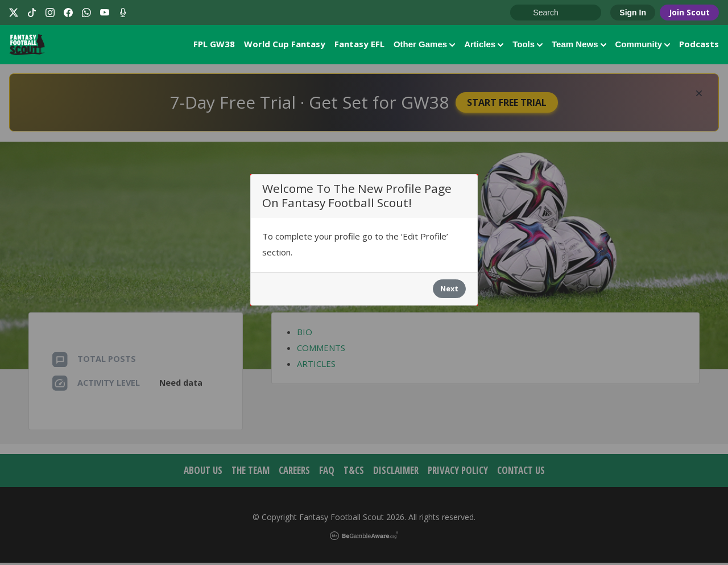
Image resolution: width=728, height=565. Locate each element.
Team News (579, 45)
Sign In (633, 13)
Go (524, 13)
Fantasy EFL (359, 45)
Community (643, 45)
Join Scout (689, 12)
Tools (528, 45)
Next (449, 291)
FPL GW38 (214, 45)
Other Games (424, 45)
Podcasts (699, 45)
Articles (484, 45)
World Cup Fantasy (285, 45)
